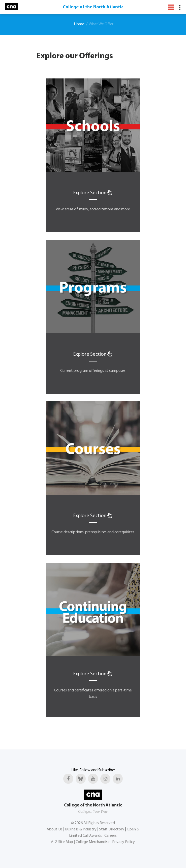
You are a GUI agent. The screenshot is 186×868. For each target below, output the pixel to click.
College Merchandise (93, 842)
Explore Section (93, 193)
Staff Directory (112, 829)
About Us (55, 829)
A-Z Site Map (62, 842)
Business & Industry (81, 829)
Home (79, 24)
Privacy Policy (123, 842)
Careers (111, 836)
